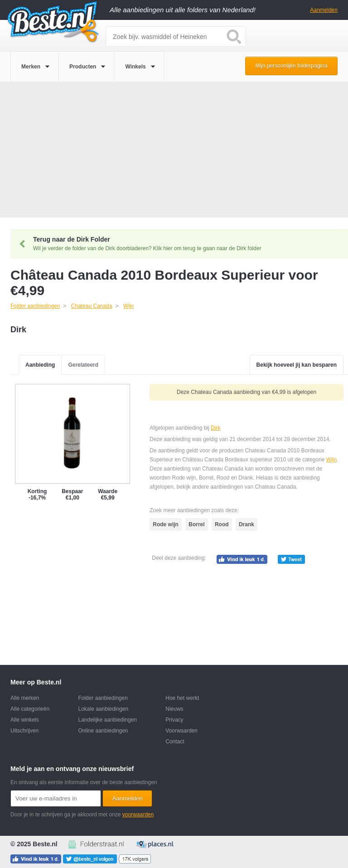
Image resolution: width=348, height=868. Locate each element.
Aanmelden (324, 10)
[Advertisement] (174, 150)
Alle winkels (25, 720)
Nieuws (174, 709)
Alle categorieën (30, 709)
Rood (222, 524)
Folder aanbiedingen (103, 698)
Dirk (215, 428)
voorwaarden (138, 815)
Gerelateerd (83, 365)
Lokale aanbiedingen (103, 709)
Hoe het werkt (182, 698)
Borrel (196, 524)
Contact (175, 742)
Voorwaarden (181, 731)
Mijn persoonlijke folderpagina (292, 66)
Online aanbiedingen (103, 731)
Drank (246, 524)
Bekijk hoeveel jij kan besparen (297, 365)
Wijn (331, 460)
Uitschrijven (24, 731)
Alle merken (25, 698)
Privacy (174, 720)
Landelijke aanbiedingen (107, 720)
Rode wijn (166, 524)
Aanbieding (40, 365)
